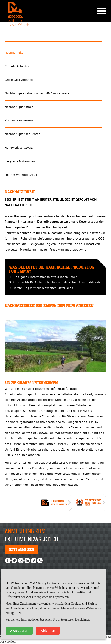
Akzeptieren (19, 631)
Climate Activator (17, 66)
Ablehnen (48, 631)
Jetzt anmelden (21, 549)
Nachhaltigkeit (15, 53)
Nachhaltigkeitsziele (19, 107)
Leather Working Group (21, 175)
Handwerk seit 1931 (19, 148)
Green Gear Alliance (19, 80)
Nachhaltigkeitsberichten (22, 134)
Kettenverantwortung (20, 121)
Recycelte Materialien (20, 161)
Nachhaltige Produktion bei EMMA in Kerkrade (37, 93)
